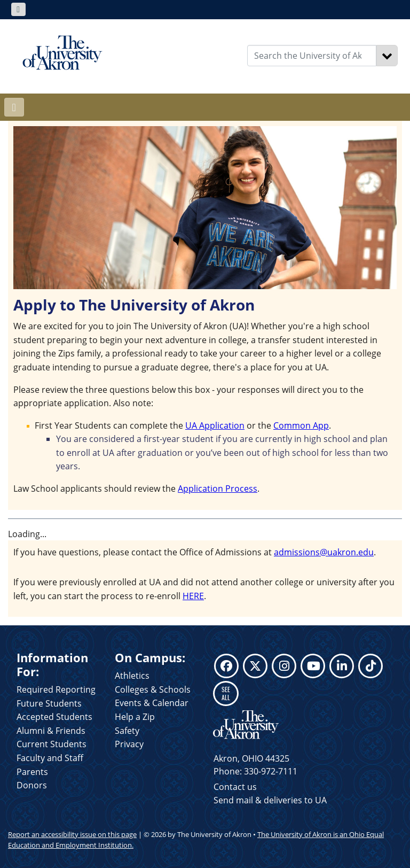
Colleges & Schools (153, 689)
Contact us (235, 787)
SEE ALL (226, 693)
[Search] (387, 56)
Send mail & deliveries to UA (270, 800)
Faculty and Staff (50, 758)
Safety (127, 731)
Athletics (132, 676)
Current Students (52, 744)
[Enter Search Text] (312, 56)
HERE (193, 596)
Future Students (49, 703)
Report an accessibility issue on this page (72, 834)
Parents (32, 772)
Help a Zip (135, 717)
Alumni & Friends (51, 731)
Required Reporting (56, 689)
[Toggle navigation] (18, 9)
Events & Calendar (152, 703)
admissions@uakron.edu (324, 552)
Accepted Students (54, 717)
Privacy (129, 744)
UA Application (215, 425)
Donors (32, 785)
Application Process (218, 489)
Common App (301, 425)
